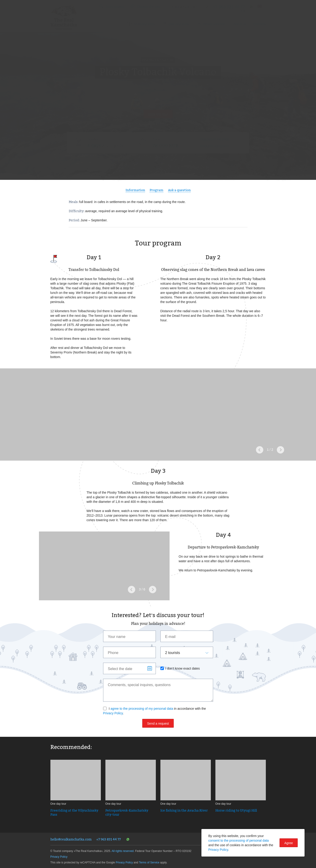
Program (157, 190)
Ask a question (179, 190)
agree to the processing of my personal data (142, 709)
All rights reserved (123, 851)
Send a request (158, 723)
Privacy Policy (113, 713)
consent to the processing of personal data (239, 840)
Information (135, 190)
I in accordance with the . (155, 711)
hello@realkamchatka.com (71, 839)
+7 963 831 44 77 (109, 839)
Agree (289, 843)
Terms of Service (149, 862)
